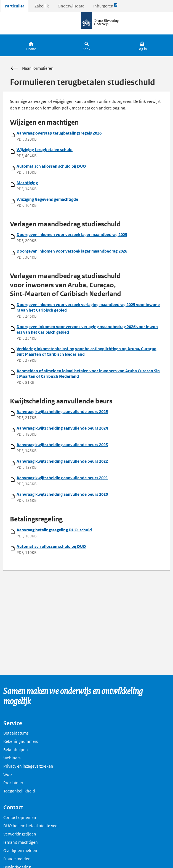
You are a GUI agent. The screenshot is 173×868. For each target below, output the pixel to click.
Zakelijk (42, 6)
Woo (8, 774)
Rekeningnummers (21, 741)
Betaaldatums (16, 733)
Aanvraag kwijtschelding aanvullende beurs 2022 (62, 461)
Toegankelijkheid (19, 791)
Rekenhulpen (16, 750)
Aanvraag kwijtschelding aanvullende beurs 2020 (62, 494)
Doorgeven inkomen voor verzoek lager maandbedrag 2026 (72, 251)
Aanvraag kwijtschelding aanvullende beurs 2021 (62, 478)
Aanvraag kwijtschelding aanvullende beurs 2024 (62, 428)
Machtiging (27, 183)
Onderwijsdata (71, 6)
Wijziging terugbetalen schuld (45, 150)
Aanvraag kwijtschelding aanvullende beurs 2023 (62, 445)
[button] (142, 45)
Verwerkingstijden (20, 834)
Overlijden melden (20, 850)
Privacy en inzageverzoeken (28, 766)
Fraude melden (17, 859)
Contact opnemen (20, 817)
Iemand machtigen (21, 842)
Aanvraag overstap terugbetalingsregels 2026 (59, 133)
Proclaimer (13, 783)
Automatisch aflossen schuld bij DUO (51, 166)
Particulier (14, 6)
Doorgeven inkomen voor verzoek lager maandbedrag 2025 (72, 235)
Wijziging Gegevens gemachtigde (47, 199)
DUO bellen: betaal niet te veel (31, 826)
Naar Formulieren (32, 68)
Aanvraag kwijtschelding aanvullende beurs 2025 (62, 412)
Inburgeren (105, 7)
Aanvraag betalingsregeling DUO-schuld (54, 530)
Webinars (12, 758)
